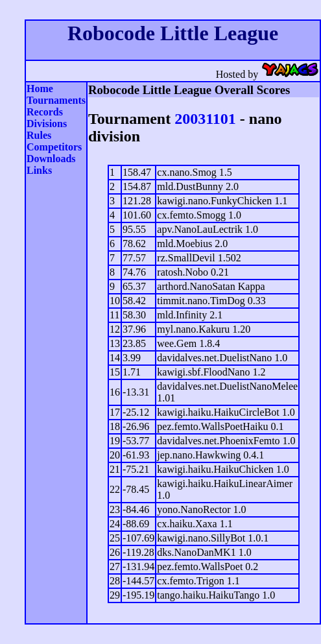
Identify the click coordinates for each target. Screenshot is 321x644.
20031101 (205, 119)
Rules (39, 135)
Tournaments (56, 100)
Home (40, 89)
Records (45, 112)
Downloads (51, 159)
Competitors (54, 147)
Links (39, 170)
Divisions (47, 124)
